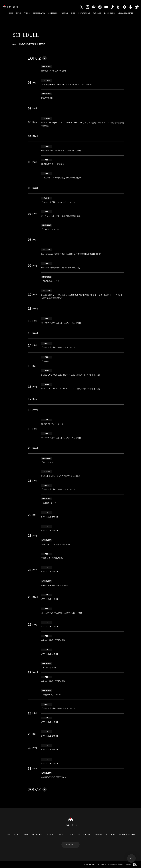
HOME (10, 13)
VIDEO (27, 13)
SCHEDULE (53, 13)
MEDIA (42, 44)
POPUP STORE (84, 13)
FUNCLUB (97, 13)
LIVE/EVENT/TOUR (28, 44)
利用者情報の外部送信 (115, 864)
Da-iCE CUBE (109, 13)
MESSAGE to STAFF (125, 13)
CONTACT (70, 845)
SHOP (73, 13)
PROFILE (64, 13)
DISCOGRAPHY (39, 13)
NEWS (19, 13)
